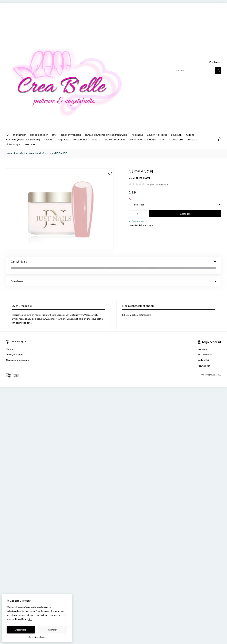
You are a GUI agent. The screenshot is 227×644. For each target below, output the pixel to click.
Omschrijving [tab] (113, 262)
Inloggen (202, 341)
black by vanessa (71, 135)
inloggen (215, 62)
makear (48, 140)
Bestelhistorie (205, 347)
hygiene (190, 135)
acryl (49, 153)
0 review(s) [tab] (113, 273)
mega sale (63, 140)
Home (9, 153)
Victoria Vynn (13, 144)
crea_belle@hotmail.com (139, 307)
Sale (163, 140)
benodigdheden (39, 135)
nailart (96, 140)
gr (130, 199)
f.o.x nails (137, 135)
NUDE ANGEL (61, 153)
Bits (54, 135)
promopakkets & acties (142, 140)
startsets (192, 140)
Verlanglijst (203, 352)
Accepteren (21, 630)
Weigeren (53, 630)
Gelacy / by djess (157, 135)
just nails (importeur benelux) (23, 140)
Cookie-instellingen (37, 637)
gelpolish (176, 135)
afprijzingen (19, 135)
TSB (220, 367)
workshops (31, 144)
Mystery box (80, 140)
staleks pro (176, 140)
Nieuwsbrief (204, 358)
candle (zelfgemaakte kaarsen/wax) (106, 135)
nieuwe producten (114, 140)
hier (30, 619)
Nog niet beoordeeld (157, 185)
